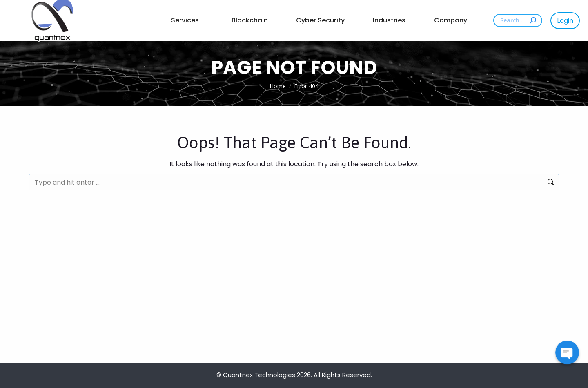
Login (565, 21)
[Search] (518, 20)
